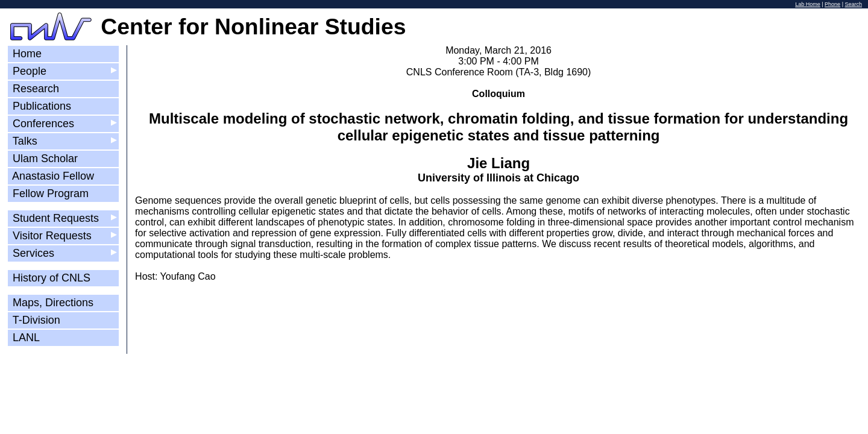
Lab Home (808, 4)
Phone (832, 4)
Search (853, 4)
